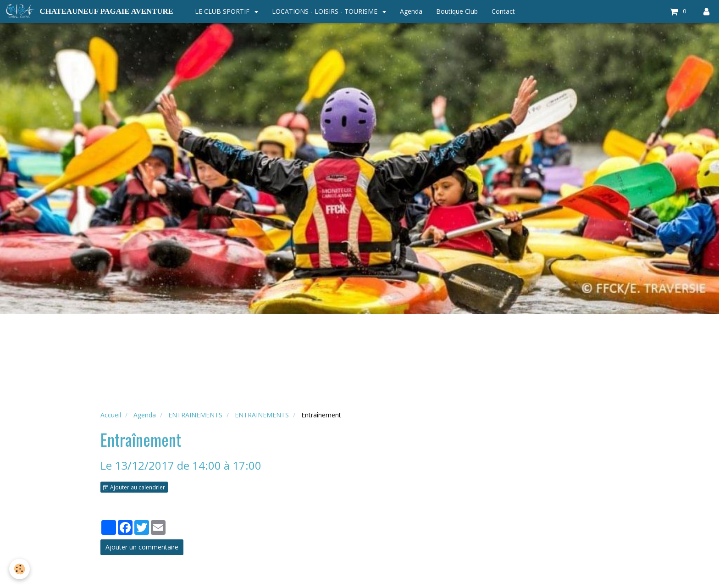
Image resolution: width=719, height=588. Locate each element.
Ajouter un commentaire (142, 547)
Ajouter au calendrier (134, 487)
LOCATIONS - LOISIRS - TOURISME (326, 11)
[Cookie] (19, 569)
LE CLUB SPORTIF (223, 11)
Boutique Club (457, 11)
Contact (503, 11)
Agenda (411, 11)
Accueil (111, 415)
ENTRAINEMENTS (195, 415)
